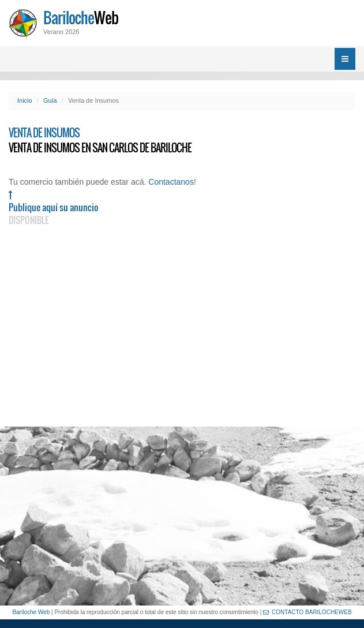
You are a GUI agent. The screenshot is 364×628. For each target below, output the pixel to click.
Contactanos (171, 182)
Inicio (25, 100)
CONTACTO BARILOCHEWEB (307, 612)
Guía (50, 100)
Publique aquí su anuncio (53, 208)
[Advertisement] (182, 516)
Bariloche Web (31, 612)
